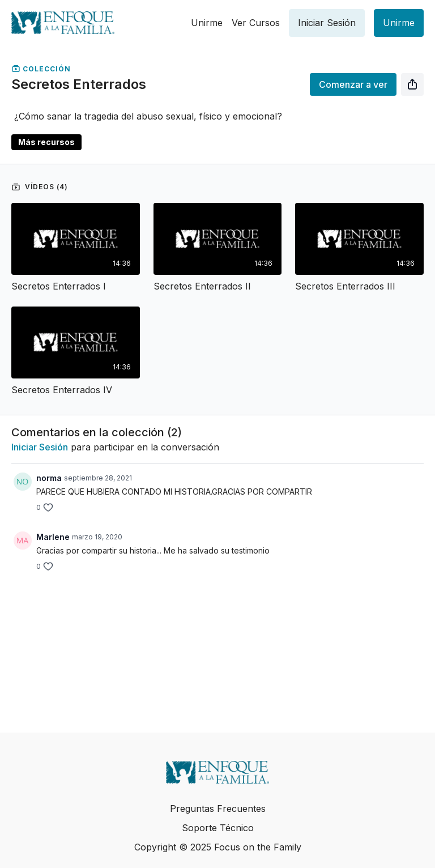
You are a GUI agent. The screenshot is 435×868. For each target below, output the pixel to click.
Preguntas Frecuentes (218, 809)
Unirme (207, 23)
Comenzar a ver (353, 84)
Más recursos (46, 142)
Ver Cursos (256, 23)
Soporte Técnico (218, 828)
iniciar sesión (40, 447)
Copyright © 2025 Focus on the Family (218, 847)
